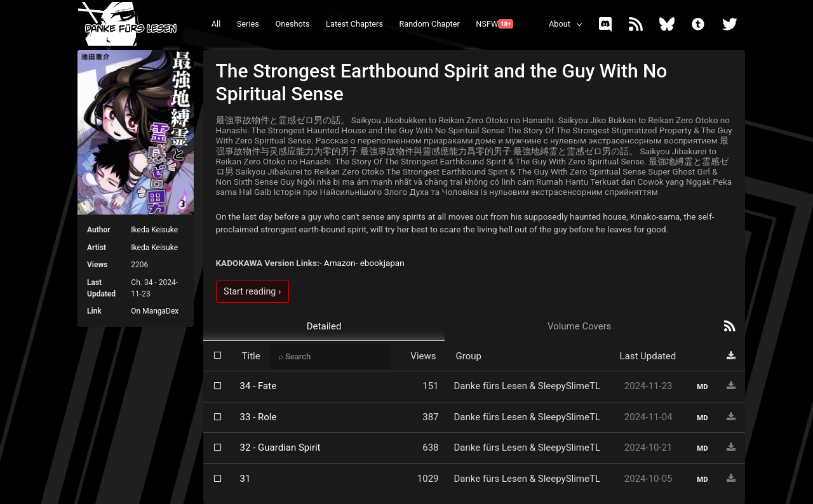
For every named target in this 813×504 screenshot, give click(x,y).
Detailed (324, 326)
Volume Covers (580, 326)
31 (245, 479)
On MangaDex (155, 311)
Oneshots (292, 24)
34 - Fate (259, 386)
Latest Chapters (354, 24)
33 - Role (259, 417)
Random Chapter (429, 24)
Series (248, 24)
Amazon (340, 263)
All (216, 24)
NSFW (494, 24)
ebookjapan (382, 263)
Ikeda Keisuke (154, 230)
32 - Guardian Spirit (280, 448)
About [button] (560, 24)
